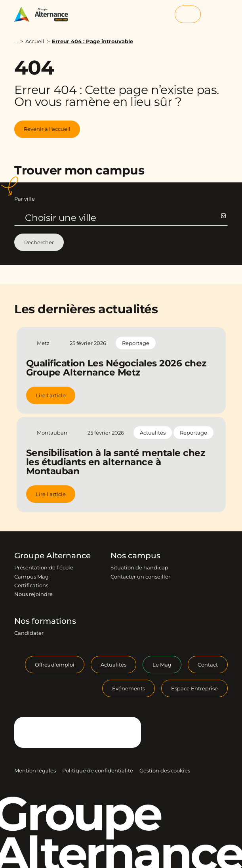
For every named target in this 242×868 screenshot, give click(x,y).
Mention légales (35, 770)
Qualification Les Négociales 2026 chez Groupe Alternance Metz (116, 368)
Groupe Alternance (52, 556)
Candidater (29, 633)
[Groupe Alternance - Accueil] (45, 14)
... (16, 41)
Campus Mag (31, 577)
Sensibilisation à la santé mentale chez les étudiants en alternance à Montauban (116, 462)
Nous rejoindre (33, 594)
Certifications (31, 585)
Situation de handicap (139, 567)
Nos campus (135, 556)
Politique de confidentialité (98, 770)
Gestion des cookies (165, 770)
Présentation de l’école (44, 567)
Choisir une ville (125, 218)
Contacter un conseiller (140, 577)
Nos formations (45, 621)
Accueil (35, 41)
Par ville (25, 199)
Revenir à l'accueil (47, 129)
